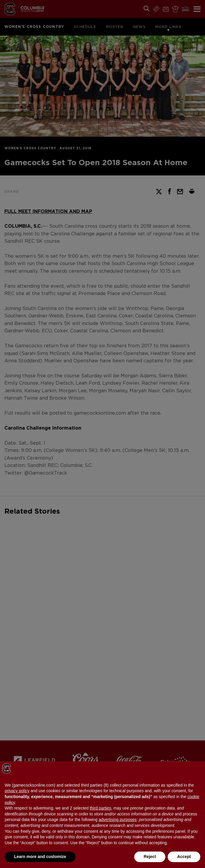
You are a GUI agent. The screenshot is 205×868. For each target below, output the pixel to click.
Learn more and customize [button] (40, 857)
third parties (100, 808)
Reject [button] (150, 857)
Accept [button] (184, 857)
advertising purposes (118, 820)
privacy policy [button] (17, 791)
